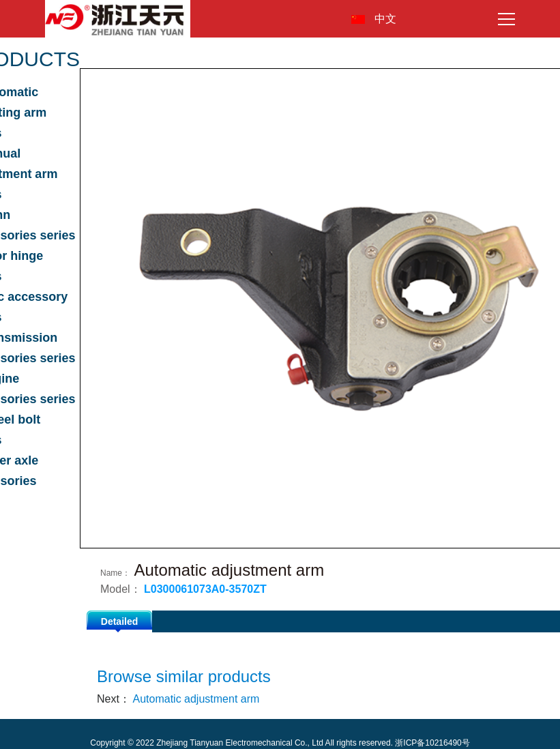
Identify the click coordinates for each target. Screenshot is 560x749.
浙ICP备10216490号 (432, 743)
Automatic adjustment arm (196, 699)
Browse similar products (184, 676)
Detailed (119, 621)
